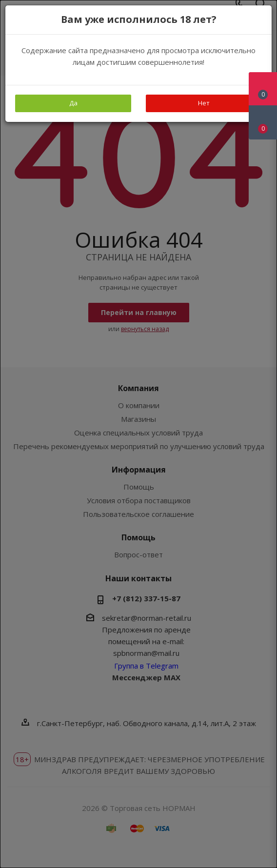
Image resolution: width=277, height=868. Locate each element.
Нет (204, 103)
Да (73, 103)
